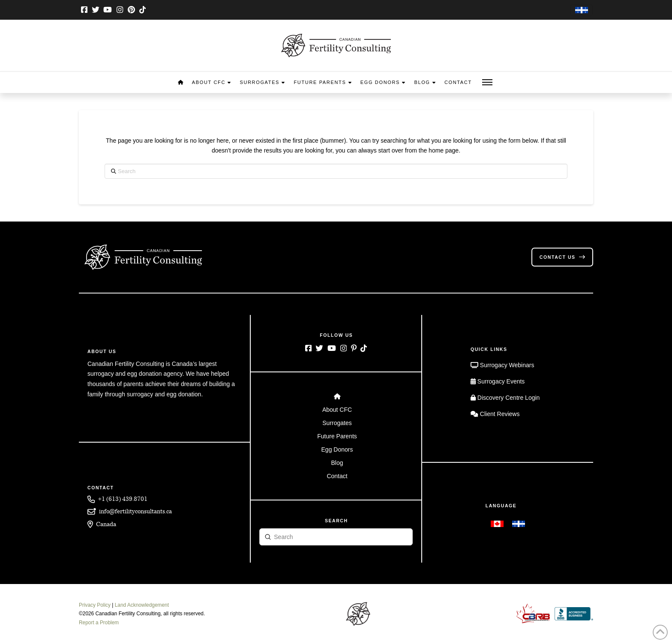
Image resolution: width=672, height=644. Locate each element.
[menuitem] (582, 10)
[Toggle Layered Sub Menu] (336, 409)
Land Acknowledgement (142, 605)
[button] (487, 82)
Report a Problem (99, 623)
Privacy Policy (95, 605)
